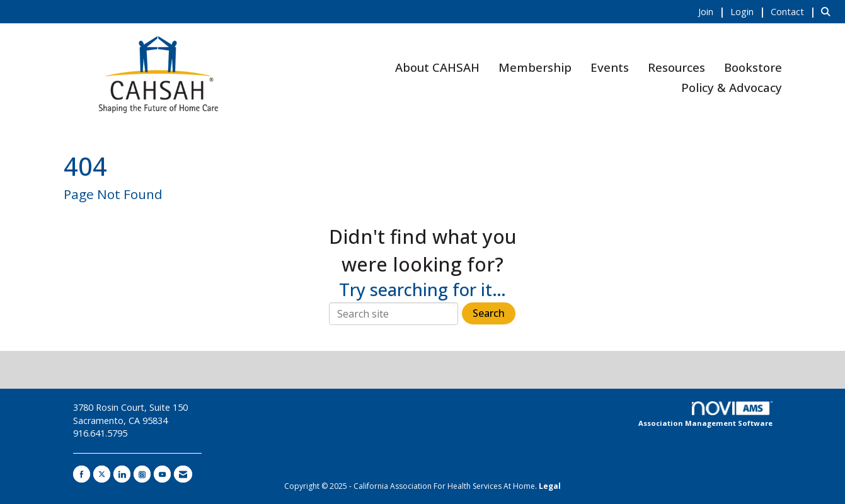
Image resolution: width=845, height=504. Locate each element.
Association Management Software (705, 415)
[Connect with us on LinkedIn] (122, 474)
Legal (550, 486)
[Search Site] (828, 11)
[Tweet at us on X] (102, 474)
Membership (535, 67)
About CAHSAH (437, 67)
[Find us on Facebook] (82, 474)
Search (489, 313)
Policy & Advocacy (732, 87)
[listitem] (713, 11)
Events (610, 67)
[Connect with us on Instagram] (142, 474)
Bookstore (753, 67)
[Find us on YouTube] (162, 474)
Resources (676, 67)
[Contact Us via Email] (183, 474)
